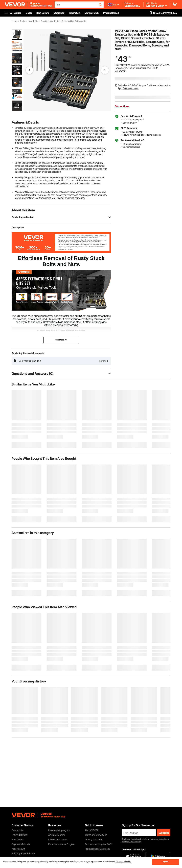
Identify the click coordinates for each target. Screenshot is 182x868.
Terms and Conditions (96, 835)
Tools (22, 21)
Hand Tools (33, 21)
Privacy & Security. (124, 862)
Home (14, 21)
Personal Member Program (62, 844)
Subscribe (164, 833)
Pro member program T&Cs (99, 844)
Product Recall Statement (97, 849)
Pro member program (59, 830)
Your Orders (18, 839)
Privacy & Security (94, 839)
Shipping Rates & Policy (23, 853)
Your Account (18, 849)
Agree (166, 862)
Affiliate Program (57, 835)
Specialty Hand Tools (50, 21)
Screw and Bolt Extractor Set (74, 21)
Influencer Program (58, 839)
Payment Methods (21, 844)
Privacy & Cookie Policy (131, 842)
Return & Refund (19, 835)
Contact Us (17, 830)
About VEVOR (92, 830)
